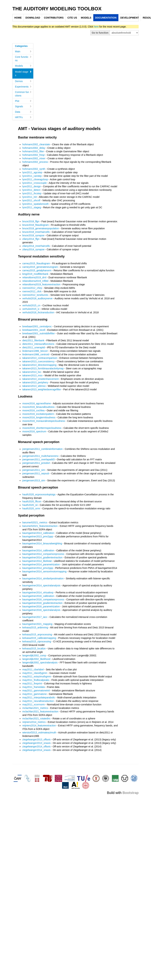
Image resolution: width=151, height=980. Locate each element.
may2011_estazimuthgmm (37, 676)
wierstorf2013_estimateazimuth (39, 733)
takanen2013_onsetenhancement (40, 379)
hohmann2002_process (35, 162)
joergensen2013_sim (34, 480)
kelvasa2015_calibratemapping (39, 638)
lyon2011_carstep (32, 176)
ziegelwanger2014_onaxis (36, 750)
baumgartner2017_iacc (35, 617)
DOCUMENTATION (106, 18)
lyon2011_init (30, 197)
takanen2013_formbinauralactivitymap (43, 368)
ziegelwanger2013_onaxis (36, 743)
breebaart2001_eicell (34, 330)
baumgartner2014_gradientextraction (42, 557)
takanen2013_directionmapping (39, 365)
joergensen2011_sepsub (36, 473)
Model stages (23, 74)
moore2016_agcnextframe (37, 403)
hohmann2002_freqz (33, 155)
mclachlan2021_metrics (35, 708)
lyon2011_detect (31, 190)
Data (23, 112)
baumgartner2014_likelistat (37, 561)
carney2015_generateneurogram (40, 267)
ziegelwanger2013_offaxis (36, 740)
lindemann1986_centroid (36, 354)
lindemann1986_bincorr (35, 351)
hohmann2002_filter (33, 151)
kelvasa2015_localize (34, 648)
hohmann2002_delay (34, 148)
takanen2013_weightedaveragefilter (42, 389)
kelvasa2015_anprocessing (37, 634)
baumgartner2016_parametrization (41, 606)
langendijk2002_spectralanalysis (40, 662)
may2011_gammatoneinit (36, 690)
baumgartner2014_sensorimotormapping (44, 571)
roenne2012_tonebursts (35, 295)
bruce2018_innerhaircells (36, 232)
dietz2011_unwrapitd (34, 347)
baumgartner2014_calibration (38, 550)
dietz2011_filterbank (33, 340)
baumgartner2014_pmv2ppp (38, 568)
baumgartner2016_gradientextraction (42, 603)
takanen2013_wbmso (34, 386)
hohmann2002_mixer (34, 158)
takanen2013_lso (32, 372)
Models (23, 66)
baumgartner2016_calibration (38, 596)
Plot (23, 101)
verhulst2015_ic (31, 309)
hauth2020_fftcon (32, 501)
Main (23, 51)
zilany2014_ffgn (31, 239)
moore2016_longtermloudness (39, 417)
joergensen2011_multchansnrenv (40, 456)
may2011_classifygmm (35, 673)
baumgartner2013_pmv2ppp (38, 536)
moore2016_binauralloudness (38, 407)
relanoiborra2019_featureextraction (41, 284)
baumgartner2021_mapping (37, 624)
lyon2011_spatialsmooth (35, 204)
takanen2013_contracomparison (40, 358)
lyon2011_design (32, 186)
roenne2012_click (32, 291)
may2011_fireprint (32, 683)
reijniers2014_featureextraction (39, 726)
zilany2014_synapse (33, 249)
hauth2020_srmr (31, 508)
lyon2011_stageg (32, 207)
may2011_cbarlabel (33, 669)
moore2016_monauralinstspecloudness (44, 421)
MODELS (86, 18)
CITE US (72, 18)
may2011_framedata (33, 687)
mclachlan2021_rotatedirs (36, 719)
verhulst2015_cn (31, 305)
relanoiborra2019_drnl (34, 277)
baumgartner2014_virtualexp (38, 592)
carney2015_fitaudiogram (36, 263)
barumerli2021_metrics (35, 522)
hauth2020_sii (30, 505)
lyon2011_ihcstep (32, 193)
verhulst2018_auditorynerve (37, 298)
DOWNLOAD (33, 18)
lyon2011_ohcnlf (31, 200)
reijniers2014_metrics (34, 722)
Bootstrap (131, 793)
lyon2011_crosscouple (34, 183)
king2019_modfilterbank (35, 274)
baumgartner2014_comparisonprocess (43, 554)
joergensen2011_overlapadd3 (38, 459)
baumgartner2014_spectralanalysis (41, 585)
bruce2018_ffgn (31, 221)
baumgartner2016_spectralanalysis (41, 610)
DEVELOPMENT (130, 18)
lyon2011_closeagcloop (35, 179)
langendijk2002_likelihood (36, 659)
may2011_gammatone (34, 694)
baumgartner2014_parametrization (41, 564)
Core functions (23, 59)
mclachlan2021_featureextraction (40, 712)
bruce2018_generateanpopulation (41, 228)
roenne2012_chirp (32, 288)
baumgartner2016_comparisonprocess (43, 599)
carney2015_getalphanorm (37, 270)
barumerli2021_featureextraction (40, 526)
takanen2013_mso (32, 375)
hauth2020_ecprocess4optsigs (39, 494)
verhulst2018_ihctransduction (38, 312)
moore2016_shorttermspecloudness (42, 428)
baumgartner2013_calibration (38, 533)
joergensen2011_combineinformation (42, 449)
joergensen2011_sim (34, 470)
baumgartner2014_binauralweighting (42, 543)
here (96, 27)
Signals (23, 106)
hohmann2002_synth (34, 169)
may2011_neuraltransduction (38, 701)
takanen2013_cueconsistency (38, 361)
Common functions (23, 94)
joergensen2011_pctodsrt (36, 463)
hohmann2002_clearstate (36, 144)
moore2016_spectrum (34, 431)
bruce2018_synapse (33, 235)
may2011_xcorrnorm (33, 705)
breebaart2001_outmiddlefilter (39, 333)
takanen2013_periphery (35, 382)
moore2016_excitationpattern (38, 414)
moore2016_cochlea (33, 410)
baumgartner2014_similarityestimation (43, 578)
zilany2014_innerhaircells (36, 246)
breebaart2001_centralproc (37, 326)
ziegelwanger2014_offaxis (36, 747)
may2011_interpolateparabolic (39, 697)
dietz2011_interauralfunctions (38, 344)
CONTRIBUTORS (54, 18)
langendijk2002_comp (34, 655)
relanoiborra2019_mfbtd (35, 281)
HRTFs (23, 117)
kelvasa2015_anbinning (35, 627)
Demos (23, 81)
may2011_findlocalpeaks (36, 680)
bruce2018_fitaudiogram (35, 225)
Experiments (23, 87)
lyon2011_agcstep (32, 172)
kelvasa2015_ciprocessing (37, 641)
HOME (18, 18)
